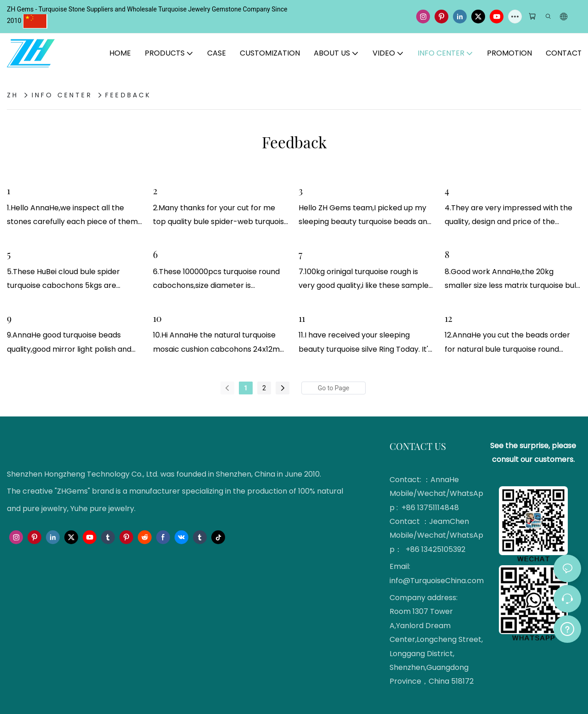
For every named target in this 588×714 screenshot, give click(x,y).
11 (302, 318)
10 (157, 318)
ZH (13, 95)
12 (449, 318)
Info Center (62, 95)
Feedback (128, 95)
